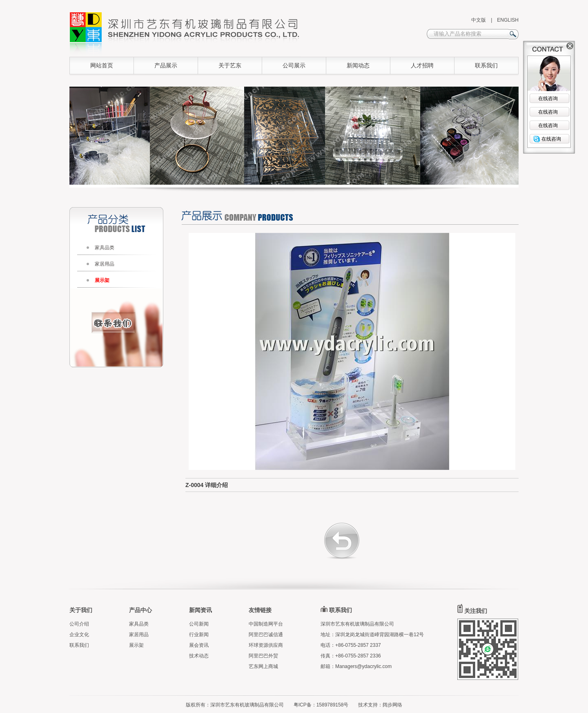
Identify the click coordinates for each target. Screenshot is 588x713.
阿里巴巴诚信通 (266, 635)
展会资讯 (199, 645)
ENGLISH (508, 20)
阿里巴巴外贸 (263, 656)
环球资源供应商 (266, 645)
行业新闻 (199, 635)
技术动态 (199, 656)
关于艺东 (230, 65)
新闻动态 (358, 65)
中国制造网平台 (266, 624)
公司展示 (294, 65)
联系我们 (486, 65)
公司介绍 (79, 624)
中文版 (479, 20)
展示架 (102, 280)
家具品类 (105, 248)
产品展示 (166, 65)
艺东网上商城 (263, 666)
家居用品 (105, 264)
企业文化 (79, 635)
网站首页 (102, 65)
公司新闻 (199, 624)
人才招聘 (422, 65)
